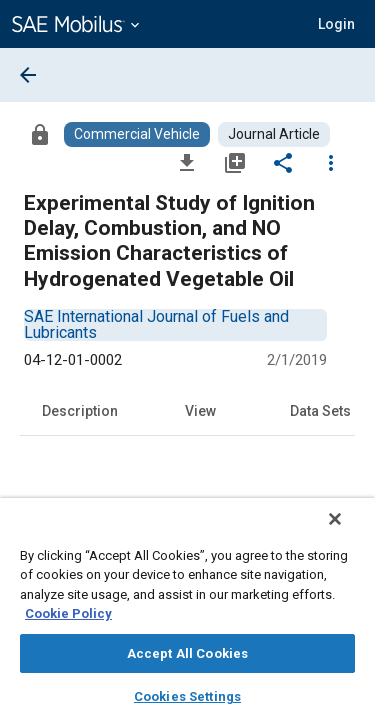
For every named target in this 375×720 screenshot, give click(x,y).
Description (80, 411)
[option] (156, 324)
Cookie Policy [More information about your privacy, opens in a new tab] (68, 613)
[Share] (283, 162)
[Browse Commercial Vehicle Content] (137, 134)
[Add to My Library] (235, 162)
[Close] (349, 532)
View (200, 411)
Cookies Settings (187, 696)
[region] (187, 615)
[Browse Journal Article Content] (274, 134)
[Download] (187, 162)
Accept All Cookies (187, 653)
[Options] (331, 162)
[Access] (40, 134)
